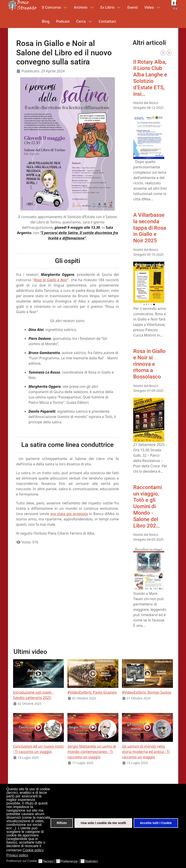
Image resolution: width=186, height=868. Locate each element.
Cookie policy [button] (33, 850)
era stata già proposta (69, 514)
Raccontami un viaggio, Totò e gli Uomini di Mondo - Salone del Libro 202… (148, 507)
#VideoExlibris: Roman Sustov (147, 692)
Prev (163, 53)
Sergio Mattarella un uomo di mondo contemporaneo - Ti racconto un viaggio (92, 752)
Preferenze (69, 862)
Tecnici (48, 862)
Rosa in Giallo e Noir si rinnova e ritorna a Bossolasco (149, 364)
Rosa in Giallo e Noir (51, 280)
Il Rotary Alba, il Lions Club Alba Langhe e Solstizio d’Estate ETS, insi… (150, 78)
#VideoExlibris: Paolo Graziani (92, 692)
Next (169, 53)
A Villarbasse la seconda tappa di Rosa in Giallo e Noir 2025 (150, 228)
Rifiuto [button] (62, 823)
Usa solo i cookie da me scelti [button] (103, 823)
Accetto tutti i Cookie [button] (156, 823)
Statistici (91, 862)
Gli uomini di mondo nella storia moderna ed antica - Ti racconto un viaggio (146, 752)
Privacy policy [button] (17, 855)
